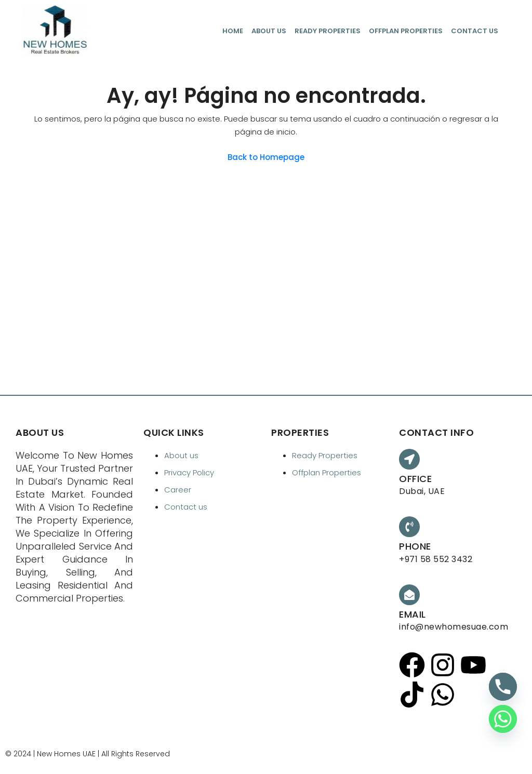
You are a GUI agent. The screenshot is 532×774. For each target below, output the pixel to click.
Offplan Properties (406, 31)
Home (233, 31)
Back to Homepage (266, 157)
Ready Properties (328, 31)
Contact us (475, 31)
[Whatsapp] (503, 719)
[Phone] (503, 687)
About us (269, 31)
